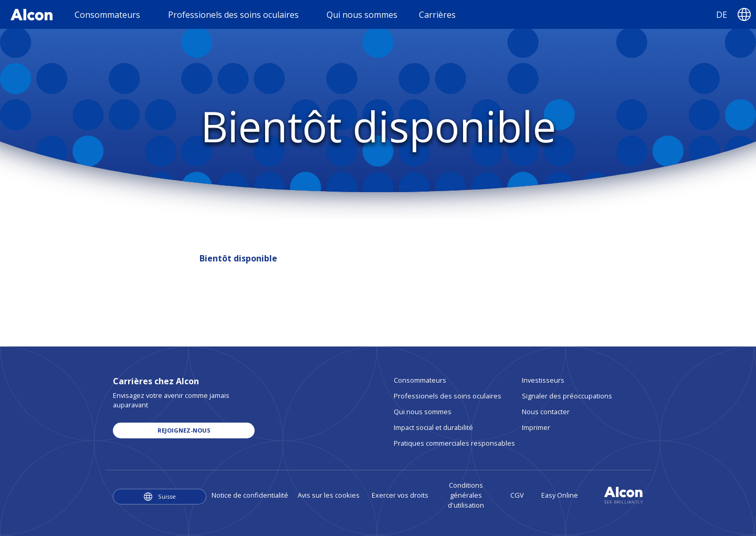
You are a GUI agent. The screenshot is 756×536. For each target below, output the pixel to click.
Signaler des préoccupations (567, 396)
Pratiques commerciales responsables (454, 443)
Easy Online (560, 495)
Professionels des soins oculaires (448, 396)
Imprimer (536, 427)
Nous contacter (546, 412)
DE (722, 15)
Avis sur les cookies (329, 495)
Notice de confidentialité (250, 495)
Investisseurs (543, 380)
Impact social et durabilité (433, 427)
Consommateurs (420, 380)
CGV (517, 495)
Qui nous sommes (423, 412)
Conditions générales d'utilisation (466, 495)
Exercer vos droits (400, 495)
